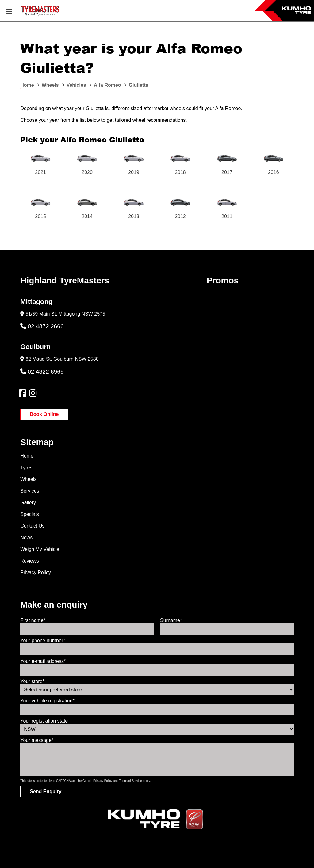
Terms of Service (130, 781)
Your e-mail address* (43, 661)
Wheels (28, 479)
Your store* (32, 681)
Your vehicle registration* (47, 701)
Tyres (26, 468)
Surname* (171, 620)
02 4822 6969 (42, 372)
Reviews (29, 561)
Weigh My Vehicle (40, 549)
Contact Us (32, 526)
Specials (29, 514)
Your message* (37, 740)
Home (27, 456)
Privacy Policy (36, 572)
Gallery (28, 503)
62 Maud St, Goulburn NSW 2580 (62, 359)
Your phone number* (43, 641)
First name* (33, 620)
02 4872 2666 (42, 326)
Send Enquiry (46, 791)
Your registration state (44, 721)
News (26, 538)
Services (30, 491)
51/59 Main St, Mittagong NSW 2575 (65, 314)
